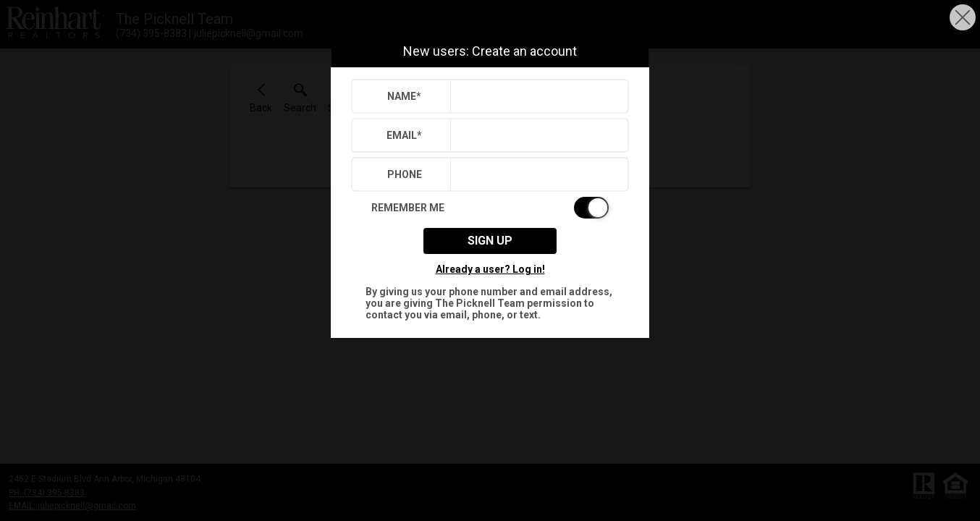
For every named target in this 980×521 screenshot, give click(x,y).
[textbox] (536, 96)
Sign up (490, 241)
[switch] (490, 208)
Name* (404, 96)
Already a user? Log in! (490, 269)
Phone (405, 174)
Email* (404, 135)
